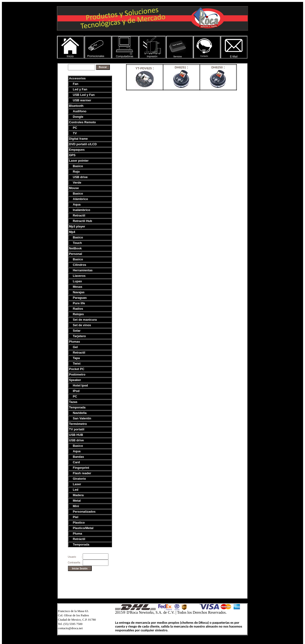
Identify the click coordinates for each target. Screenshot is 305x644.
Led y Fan (80, 89)
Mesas (78, 287)
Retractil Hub (83, 221)
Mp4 (72, 232)
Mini (76, 506)
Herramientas (83, 270)
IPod (76, 391)
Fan (76, 84)
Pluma (78, 533)
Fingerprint (81, 468)
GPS (72, 155)
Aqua (77, 204)
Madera (78, 495)
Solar (77, 331)
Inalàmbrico (82, 210)
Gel (75, 347)
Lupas (77, 281)
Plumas (75, 342)
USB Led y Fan (84, 95)
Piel (76, 517)
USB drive (80, 177)
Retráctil (79, 539)
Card (76, 462)
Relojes (78, 314)
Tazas (73, 402)
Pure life (79, 303)
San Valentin (82, 418)
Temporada (77, 407)
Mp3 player (77, 226)
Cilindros (80, 265)
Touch (77, 243)
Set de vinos (82, 325)
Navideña (80, 413)
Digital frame (79, 139)
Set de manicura (85, 320)
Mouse (74, 188)
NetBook (75, 248)
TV (75, 133)
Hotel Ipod (81, 385)
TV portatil (77, 429)
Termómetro (78, 424)
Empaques (77, 150)
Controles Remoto (83, 122)
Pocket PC (77, 369)
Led (76, 490)
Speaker (75, 380)
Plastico (79, 523)
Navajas (79, 292)
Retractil (79, 215)
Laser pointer (79, 161)
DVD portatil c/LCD (83, 144)
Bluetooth (76, 106)
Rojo (76, 172)
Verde (77, 183)
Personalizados (84, 512)
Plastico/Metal (83, 528)
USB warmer (82, 100)
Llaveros (79, 276)
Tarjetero (79, 336)
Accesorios (77, 78)
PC (75, 128)
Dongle (78, 117)
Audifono (80, 111)
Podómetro (77, 374)
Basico (78, 166)
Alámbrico (81, 199)
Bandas (79, 457)
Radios (78, 309)
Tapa (76, 358)
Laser (77, 484)
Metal (77, 501)
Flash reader (82, 473)
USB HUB (76, 435)
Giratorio (79, 479)
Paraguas (80, 298)
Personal (76, 254)
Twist (77, 363)
